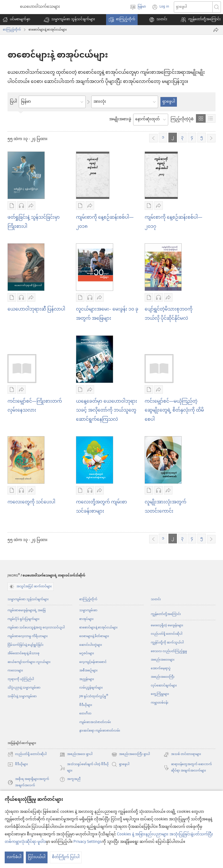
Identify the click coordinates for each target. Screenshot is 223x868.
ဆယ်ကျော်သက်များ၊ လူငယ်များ (29, 662)
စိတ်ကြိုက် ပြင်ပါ (66, 857)
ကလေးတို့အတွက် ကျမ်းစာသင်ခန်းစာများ (102, 507)
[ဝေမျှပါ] (216, 30)
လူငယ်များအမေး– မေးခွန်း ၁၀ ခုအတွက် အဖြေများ (107, 314)
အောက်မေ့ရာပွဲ (161, 668)
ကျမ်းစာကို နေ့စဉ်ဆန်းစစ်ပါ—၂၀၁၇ (173, 222)
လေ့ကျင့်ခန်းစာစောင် (93, 662)
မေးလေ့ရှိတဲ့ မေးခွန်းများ (167, 625)
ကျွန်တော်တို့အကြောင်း (166, 614)
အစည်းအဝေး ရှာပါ (76, 754)
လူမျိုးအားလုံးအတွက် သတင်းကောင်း (165, 507)
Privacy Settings (88, 842)
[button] (69, 20)
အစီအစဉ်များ (88, 671)
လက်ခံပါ (14, 857)
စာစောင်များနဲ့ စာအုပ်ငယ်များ (98, 628)
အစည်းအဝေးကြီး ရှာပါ (131, 754)
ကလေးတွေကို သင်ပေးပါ (31, 502)
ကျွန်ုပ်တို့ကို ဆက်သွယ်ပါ (167, 643)
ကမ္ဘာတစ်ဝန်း (160, 703)
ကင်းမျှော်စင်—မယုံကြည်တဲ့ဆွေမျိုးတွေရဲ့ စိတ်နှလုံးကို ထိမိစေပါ (174, 411)
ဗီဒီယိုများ (86, 705)
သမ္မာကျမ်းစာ (88, 610)
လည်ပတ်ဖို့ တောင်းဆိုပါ (167, 634)
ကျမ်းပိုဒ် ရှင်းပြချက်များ (24, 619)
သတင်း (156, 599)
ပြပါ (13, 102)
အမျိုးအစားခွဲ (120, 120)
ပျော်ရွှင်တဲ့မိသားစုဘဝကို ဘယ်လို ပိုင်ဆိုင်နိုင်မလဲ (169, 314)
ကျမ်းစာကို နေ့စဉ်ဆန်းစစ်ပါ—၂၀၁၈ (105, 222)
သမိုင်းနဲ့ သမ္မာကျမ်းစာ (22, 696)
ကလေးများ (15, 671)
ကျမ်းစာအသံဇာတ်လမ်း (95, 722)
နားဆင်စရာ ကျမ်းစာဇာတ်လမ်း (100, 731)
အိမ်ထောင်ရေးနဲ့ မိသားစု (24, 653)
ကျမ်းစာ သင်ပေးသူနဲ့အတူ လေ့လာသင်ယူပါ (36, 628)
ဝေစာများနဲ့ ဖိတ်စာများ (94, 636)
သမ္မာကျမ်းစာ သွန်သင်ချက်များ (28, 599)
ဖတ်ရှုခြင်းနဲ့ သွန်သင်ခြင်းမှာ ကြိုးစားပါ (34, 222)
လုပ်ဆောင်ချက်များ (164, 686)
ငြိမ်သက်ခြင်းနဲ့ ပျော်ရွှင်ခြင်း (26, 645)
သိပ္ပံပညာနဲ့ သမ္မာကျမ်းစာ (24, 688)
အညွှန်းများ (87, 679)
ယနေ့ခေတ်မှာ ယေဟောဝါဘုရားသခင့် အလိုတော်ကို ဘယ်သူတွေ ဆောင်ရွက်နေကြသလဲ (107, 411)
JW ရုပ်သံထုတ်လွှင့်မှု (94, 696)
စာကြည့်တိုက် (12, 30)
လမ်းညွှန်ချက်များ (91, 688)
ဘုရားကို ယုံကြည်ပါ (21, 679)
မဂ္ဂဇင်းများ (87, 653)
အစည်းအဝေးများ (163, 660)
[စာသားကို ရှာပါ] (193, 7)
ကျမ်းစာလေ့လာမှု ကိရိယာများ (28, 636)
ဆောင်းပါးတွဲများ (91, 645)
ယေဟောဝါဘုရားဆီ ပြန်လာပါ (36, 309)
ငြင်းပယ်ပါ (37, 857)
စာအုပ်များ (86, 619)
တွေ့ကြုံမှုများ (160, 694)
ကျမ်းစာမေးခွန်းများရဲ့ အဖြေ (27, 610)
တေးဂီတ (85, 714)
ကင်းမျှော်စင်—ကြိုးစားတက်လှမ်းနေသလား (35, 406)
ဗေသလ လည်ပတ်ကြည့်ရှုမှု (169, 651)
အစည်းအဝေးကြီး (163, 677)
